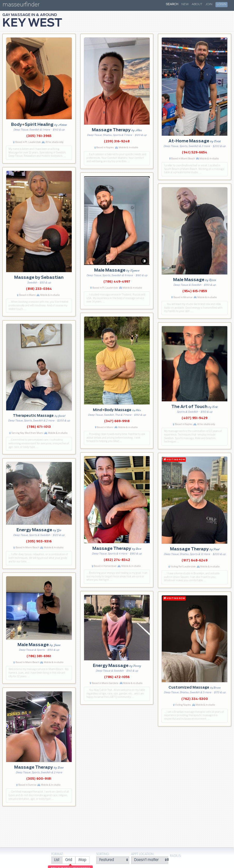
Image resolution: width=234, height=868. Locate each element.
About (197, 4)
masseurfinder (21, 6)
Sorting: (103, 854)
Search (172, 4)
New (185, 4)
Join (209, 4)
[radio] (57, 860)
